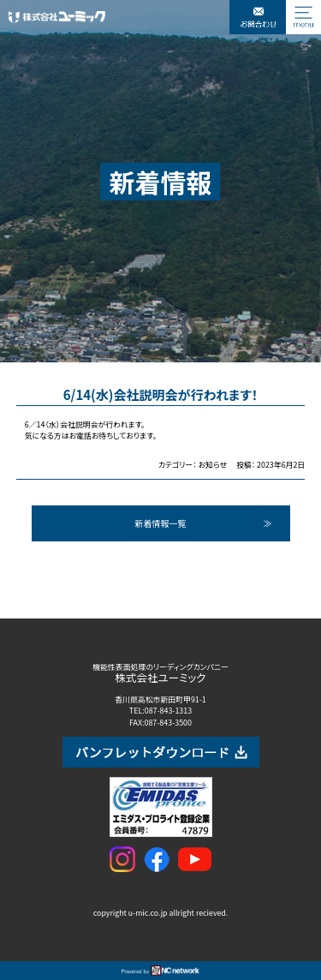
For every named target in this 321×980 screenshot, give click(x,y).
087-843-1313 (168, 711)
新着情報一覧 (161, 523)
